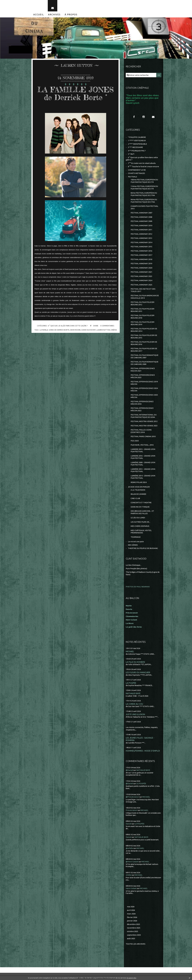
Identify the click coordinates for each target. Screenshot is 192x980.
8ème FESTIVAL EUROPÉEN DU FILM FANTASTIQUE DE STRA (144, 194)
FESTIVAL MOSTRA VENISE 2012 (144, 421)
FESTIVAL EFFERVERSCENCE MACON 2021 (143, 370)
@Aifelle (129, 848)
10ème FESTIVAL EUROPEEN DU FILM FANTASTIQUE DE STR (144, 181)
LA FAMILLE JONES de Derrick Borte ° (76, 93)
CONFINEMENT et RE (137, 170)
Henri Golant (131, 620)
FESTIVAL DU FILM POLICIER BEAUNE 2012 (142, 303)
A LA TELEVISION (138, 490)
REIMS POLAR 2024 (139, 482)
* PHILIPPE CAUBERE (137, 137)
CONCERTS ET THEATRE (141, 503)
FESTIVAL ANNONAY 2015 (141, 247)
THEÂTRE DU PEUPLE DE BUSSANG (143, 548)
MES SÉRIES (133, 545)
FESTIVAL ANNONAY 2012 (141, 234)
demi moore (75, 330)
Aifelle (129, 875)
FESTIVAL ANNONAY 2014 (141, 242)
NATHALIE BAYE (133, 693)
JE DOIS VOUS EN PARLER (139, 487)
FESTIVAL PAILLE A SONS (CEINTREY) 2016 (141, 431)
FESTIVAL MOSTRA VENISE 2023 (144, 426)
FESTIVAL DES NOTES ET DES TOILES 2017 (143, 290)
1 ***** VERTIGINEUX (137, 140)
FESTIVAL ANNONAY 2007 (141, 213)
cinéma (114, 330)
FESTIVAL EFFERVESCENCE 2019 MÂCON (144, 383)
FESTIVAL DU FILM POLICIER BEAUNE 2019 (142, 323)
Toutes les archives (136, 944)
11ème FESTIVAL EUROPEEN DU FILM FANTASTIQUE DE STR (144, 187)
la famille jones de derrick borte (55, 330)
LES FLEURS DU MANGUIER (138, 672)
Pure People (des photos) (136, 568)
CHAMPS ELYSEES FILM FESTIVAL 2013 (144, 207)
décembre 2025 (133, 924)
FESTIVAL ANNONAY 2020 (141, 268)
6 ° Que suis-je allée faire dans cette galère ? (68, 326)
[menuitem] (39, 14)
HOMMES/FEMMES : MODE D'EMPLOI (143, 751)
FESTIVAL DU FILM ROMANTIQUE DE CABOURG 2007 (144, 356)
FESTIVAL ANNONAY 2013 (141, 238)
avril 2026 (131, 910)
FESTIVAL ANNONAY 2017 (141, 255)
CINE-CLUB (135, 498)
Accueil (39, 14)
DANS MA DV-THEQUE (140, 507)
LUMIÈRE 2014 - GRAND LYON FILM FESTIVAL (143, 477)
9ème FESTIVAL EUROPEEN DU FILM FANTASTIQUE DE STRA (144, 201)
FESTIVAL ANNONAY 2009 (141, 221)
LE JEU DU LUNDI (138, 518)
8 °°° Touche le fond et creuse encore (143, 166)
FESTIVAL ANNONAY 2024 (141, 280)
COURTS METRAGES (136, 173)
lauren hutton (103, 330)
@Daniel (129, 770)
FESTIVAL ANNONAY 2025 (141, 285)
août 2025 (131, 938)
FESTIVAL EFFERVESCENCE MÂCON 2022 (142, 409)
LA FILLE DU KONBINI (135, 662)
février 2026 (132, 917)
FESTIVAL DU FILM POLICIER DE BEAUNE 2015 (144, 336)
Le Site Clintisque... (134, 565)
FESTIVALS (132, 177)
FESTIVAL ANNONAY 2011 (141, 230)
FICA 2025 (135, 441)
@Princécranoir (132, 797)
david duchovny (89, 330)
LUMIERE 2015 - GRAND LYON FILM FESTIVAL (143, 450)
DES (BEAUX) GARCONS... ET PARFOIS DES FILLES (142, 512)
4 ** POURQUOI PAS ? (137, 151)
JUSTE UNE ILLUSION (135, 714)
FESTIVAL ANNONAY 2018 (141, 259)
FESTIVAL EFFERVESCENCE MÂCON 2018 (142, 403)
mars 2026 (131, 914)
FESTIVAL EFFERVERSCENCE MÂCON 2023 (143, 376)
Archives (54, 14)
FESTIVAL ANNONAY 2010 (141, 225)
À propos (71, 14)
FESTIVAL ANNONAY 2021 (141, 272)
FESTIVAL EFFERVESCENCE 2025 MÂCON (144, 396)
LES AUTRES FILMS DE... (140, 522)
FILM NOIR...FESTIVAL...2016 (142, 445)
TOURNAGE (136, 537)
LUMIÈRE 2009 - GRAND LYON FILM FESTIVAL (143, 464)
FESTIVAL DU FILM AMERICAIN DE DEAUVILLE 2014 (145, 297)
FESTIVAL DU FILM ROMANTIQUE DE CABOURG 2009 (144, 363)
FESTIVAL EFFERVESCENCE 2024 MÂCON (144, 389)
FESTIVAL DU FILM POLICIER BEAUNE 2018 (142, 317)
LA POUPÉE (131, 683)
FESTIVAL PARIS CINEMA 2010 (143, 436)
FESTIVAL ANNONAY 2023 (141, 276)
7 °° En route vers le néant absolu (142, 163)
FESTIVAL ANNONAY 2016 (141, 251)
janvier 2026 (132, 921)
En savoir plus (132, 978)
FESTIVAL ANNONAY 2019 (141, 263)
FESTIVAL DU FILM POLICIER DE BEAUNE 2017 (144, 350)
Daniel (129, 824)
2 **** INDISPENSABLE (137, 144)
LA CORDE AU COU (134, 704)
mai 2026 (131, 907)
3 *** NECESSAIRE (135, 147)
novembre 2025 (134, 928)
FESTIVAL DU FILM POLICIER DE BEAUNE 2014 (144, 330)
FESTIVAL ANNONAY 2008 (141, 217)
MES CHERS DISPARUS (140, 526)
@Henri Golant (132, 862)
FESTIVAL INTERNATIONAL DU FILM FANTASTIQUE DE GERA (144, 416)
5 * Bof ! (131, 154)
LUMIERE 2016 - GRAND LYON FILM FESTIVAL (143, 457)
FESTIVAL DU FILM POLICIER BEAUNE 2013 (142, 310)
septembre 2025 (134, 935)
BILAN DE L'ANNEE (138, 494)
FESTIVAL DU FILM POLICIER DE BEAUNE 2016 (144, 343)
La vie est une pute (136, 542)
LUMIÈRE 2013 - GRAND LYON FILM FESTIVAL (143, 470)
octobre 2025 (132, 931)
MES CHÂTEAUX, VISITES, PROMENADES (141, 532)
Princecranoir (132, 810)
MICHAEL (130, 651)
